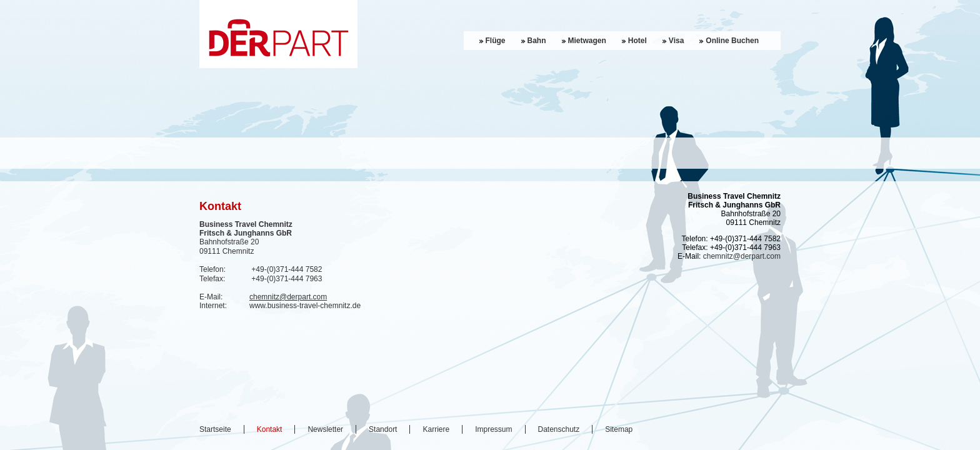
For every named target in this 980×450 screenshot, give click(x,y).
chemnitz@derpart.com (288, 297)
